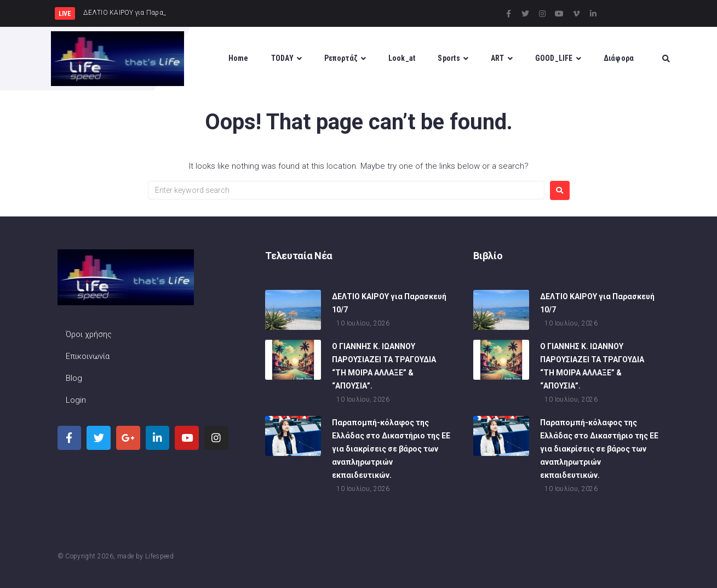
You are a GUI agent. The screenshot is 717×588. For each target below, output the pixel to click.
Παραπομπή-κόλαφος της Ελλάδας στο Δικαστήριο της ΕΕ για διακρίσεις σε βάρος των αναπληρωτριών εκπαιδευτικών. (391, 450)
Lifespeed (159, 556)
